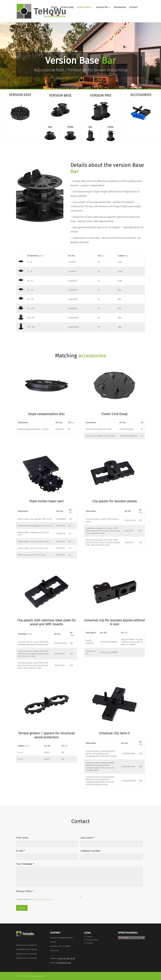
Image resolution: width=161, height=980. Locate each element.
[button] (131, 938)
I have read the (35, 899)
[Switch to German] (52, 18)
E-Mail (21, 851)
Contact (89, 943)
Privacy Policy (25, 891)
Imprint (89, 937)
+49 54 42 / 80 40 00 (66, 958)
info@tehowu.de (64, 963)
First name (22, 838)
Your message (25, 864)
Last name (87, 838)
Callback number (90, 851)
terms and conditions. (42, 899)
